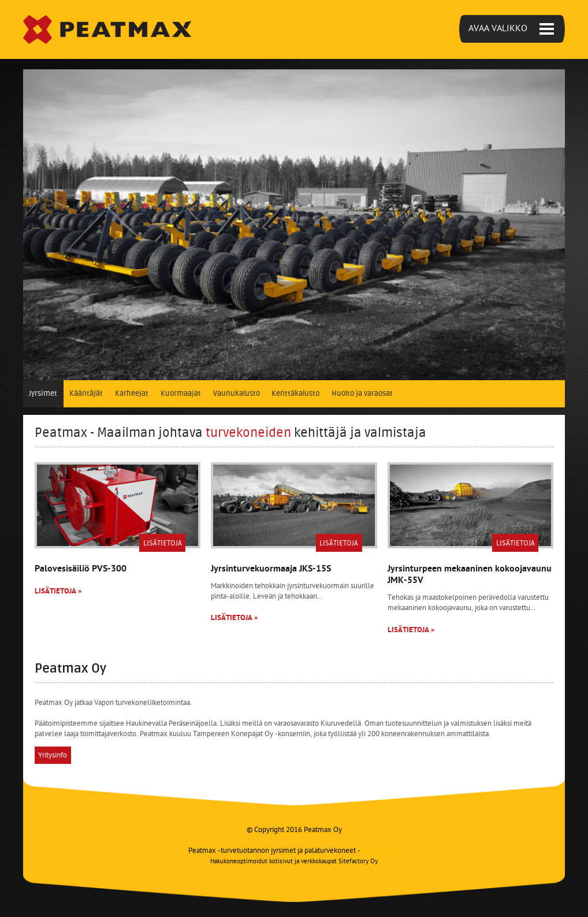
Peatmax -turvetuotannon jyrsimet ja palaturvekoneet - (294, 851)
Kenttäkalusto (295, 393)
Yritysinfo (53, 755)
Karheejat (132, 393)
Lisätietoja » (58, 591)
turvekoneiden (248, 433)
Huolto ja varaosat (362, 393)
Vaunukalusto (237, 393)
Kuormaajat (181, 393)
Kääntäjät (86, 393)
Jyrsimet (43, 393)
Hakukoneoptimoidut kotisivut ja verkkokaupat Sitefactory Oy (294, 862)
